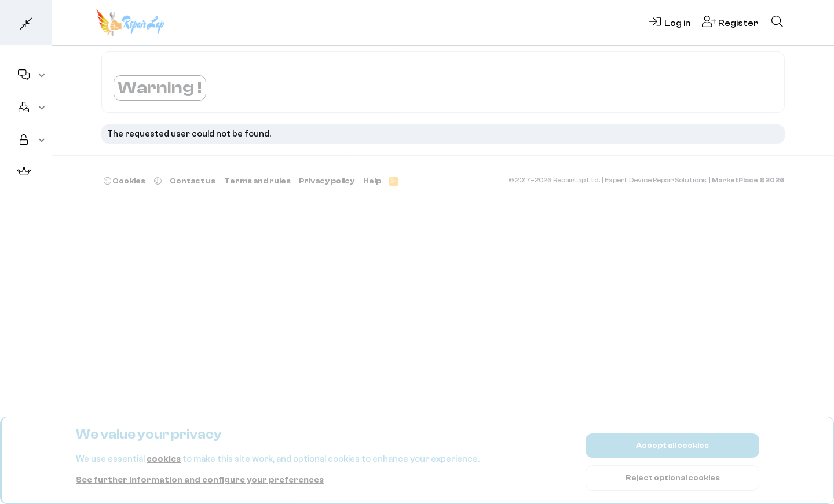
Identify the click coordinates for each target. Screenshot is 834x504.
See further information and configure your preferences (200, 480)
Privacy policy (327, 181)
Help (372, 181)
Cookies (125, 181)
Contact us (193, 181)
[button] (42, 76)
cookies (164, 459)
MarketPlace (748, 180)
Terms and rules (257, 181)
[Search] (777, 23)
